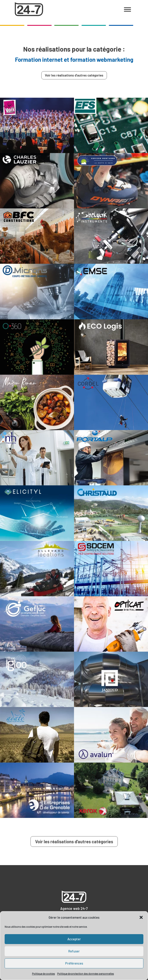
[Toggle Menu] (127, 9)
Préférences (74, 963)
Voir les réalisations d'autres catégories (74, 75)
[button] (141, 917)
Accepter (74, 939)
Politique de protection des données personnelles (86, 974)
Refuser (74, 951)
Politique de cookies (44, 974)
